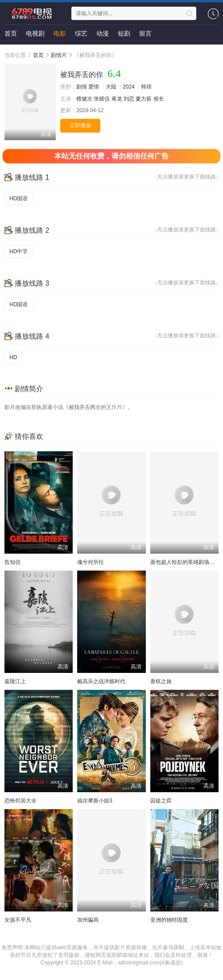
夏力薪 (144, 99)
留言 (145, 33)
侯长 (159, 99)
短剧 (124, 33)
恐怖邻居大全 (21, 801)
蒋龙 (117, 99)
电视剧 (35, 33)
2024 (129, 87)
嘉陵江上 (15, 681)
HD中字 (19, 251)
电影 (60, 33)
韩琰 (146, 87)
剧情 (82, 87)
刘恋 (129, 99)
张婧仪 (102, 99)
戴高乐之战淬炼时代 (101, 681)
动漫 (103, 33)
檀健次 (84, 99)
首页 (11, 33)
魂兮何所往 (91, 562)
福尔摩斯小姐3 (95, 801)
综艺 (81, 33)
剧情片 (59, 55)
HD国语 (19, 198)
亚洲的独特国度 (169, 920)
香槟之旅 (161, 681)
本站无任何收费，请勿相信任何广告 (111, 156)
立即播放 (80, 126)
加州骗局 (88, 920)
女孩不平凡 (18, 920)
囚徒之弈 (161, 801)
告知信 (12, 562)
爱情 (94, 87)
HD (13, 357)
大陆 (111, 87)
